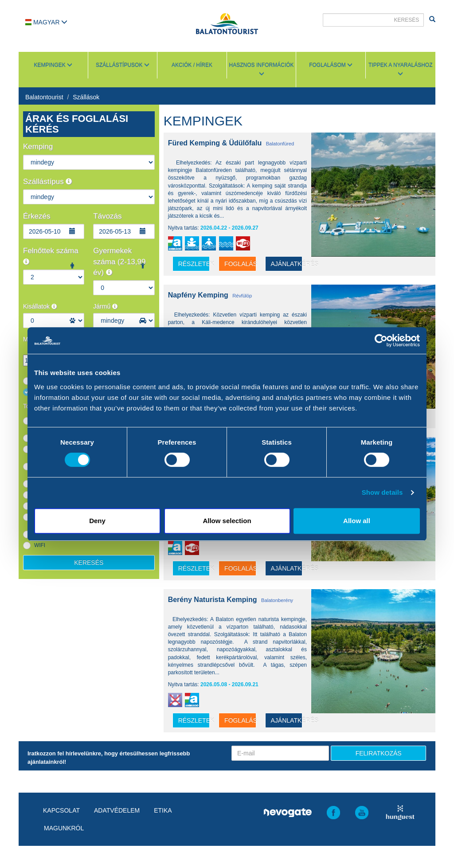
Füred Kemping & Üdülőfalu (215, 143)
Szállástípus (47, 182)
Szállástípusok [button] (123, 65)
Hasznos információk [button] (262, 69)
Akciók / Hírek (192, 65)
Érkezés (37, 216)
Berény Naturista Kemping (213, 600)
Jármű (105, 306)
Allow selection (227, 521)
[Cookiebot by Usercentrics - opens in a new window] (381, 340)
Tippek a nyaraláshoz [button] (401, 69)
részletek (194, 264)
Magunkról (64, 828)
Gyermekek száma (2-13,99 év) (119, 262)
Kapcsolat (61, 810)
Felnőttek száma (51, 256)
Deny (97, 521)
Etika (163, 810)
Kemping (38, 147)
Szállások (86, 97)
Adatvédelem (117, 810)
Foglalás (240, 264)
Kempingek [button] (53, 65)
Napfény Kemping (198, 295)
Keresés (89, 563)
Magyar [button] (46, 22)
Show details (382, 492)
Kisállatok (40, 306)
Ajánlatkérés (287, 264)
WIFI (40, 545)
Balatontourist (44, 97)
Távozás (107, 216)
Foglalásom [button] (331, 65)
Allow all (357, 521)
